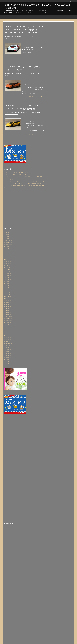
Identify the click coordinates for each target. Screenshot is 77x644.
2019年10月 (8, 321)
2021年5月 (8, 282)
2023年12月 (8, 241)
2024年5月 (8, 237)
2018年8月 (8, 350)
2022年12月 (8, 265)
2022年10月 (8, 267)
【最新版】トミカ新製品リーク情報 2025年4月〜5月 (17, 175)
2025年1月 (8, 235)
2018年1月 (8, 364)
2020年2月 (8, 313)
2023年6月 (8, 253)
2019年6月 (8, 329)
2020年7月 (8, 302)
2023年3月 (8, 259)
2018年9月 (8, 347)
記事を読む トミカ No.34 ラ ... (37, 97)
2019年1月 (8, 339)
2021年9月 (8, 274)
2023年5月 (8, 255)
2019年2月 (8, 337)
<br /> (25, 535)
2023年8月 (8, 249)
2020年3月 (8, 311)
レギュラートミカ (9, 75)
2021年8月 (8, 276)
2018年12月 (8, 341)
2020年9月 (8, 298)
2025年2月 (8, 232)
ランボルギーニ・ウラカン (11, 38)
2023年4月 (8, 257)
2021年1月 (8, 290)
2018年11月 (8, 343)
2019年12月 (8, 317)
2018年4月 (8, 358)
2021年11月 (8, 269)
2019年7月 (8, 327)
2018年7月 (8, 352)
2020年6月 (8, 304)
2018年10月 (8, 345)
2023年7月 (8, 251)
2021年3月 (8, 286)
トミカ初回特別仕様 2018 (34, 113)
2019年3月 (8, 335)
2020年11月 (8, 294)
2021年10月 (8, 271)
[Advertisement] (25, 207)
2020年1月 (8, 315)
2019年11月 (8, 319)
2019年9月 (8, 323)
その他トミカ (19, 37)
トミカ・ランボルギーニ (29, 37)
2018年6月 (8, 354)
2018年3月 (8, 360)
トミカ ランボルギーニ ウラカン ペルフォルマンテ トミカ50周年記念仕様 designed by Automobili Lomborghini (24, 30)
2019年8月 (8, 325)
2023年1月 (8, 263)
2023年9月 (8, 247)
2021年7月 (8, 278)
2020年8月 (8, 300)
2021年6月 (8, 280)
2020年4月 (8, 308)
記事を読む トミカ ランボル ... (37, 58)
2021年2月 (8, 288)
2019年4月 (8, 333)
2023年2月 (8, 261)
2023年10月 (8, 245)
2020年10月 (8, 296)
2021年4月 (8, 284)
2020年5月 (8, 306)
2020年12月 (8, 292)
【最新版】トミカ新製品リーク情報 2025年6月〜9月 (17, 173)
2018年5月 (8, 356)
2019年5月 (8, 331)
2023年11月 (8, 243)
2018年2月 (8, 362)
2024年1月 (8, 239)
